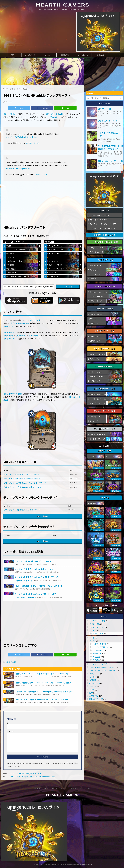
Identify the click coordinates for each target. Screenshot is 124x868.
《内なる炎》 (54, 117)
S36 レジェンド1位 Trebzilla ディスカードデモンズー (37, 594)
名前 (9, 723)
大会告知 (93, 686)
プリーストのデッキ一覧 (105, 429)
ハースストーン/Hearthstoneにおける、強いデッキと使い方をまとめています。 (62, 800)
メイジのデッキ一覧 (104, 260)
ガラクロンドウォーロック (98, 292)
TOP (13, 55)
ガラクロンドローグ (96, 314)
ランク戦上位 (11, 662)
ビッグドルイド (94, 336)
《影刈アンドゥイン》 (24, 581)
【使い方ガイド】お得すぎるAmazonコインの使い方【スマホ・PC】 (43, 699)
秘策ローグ (92, 319)
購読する (91, 93)
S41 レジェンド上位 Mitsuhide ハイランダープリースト (26, 483)
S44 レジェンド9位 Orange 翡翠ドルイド (25, 773)
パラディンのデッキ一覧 (105, 349)
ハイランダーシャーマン (97, 403)
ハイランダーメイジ (96, 265)
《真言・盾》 (9, 336)
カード (92, 630)
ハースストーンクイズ (98, 664)
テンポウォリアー (95, 417)
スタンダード (104, 451)
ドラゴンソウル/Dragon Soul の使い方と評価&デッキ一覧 (32, 777)
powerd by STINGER (86, 864)
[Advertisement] (42, 200)
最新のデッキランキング (104, 235)
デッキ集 (48, 55)
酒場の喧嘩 (94, 696)
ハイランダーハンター (96, 377)
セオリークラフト (100, 644)
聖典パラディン (94, 359)
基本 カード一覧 (104, 109)
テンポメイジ (93, 279)
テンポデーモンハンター (97, 248)
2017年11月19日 (32, 143)
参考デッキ (97, 654)
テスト (92, 638)
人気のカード (98, 633)
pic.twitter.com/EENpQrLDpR (18, 168)
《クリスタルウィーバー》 (26, 597)
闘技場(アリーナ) (96, 699)
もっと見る (41, 516)
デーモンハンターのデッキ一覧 (104, 242)
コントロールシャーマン (97, 399)
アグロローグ (93, 323)
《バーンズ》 (8, 326)
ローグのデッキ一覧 (104, 308)
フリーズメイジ (94, 274)
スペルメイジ (93, 270)
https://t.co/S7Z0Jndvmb (16, 137)
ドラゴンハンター (95, 372)
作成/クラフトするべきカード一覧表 (102, 224)
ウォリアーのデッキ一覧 (105, 411)
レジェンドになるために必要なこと (102, 228)
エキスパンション (96, 627)
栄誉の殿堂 (92, 503)
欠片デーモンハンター (96, 252)
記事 (91, 693)
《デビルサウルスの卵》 (55, 114)
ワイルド (104, 498)
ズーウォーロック (95, 301)
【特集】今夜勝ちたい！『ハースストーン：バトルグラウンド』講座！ (43, 683)
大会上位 (96, 657)
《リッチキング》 (10, 339)
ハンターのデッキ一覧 (104, 366)
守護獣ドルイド (94, 341)
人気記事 (93, 680)
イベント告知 (95, 624)
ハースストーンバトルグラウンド (102, 670)
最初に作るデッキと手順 (97, 220)
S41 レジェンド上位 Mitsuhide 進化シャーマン (23, 487)
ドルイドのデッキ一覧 (104, 331)
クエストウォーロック (96, 296)
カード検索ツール (83, 55)
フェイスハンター (95, 381)
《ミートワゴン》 (10, 114)
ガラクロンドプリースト (97, 434)
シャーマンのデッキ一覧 (104, 389)
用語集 (92, 690)
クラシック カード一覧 (108, 121)
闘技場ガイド (65, 55)
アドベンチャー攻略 (97, 621)
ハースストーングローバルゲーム (102, 667)
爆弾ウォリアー (94, 421)
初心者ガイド (95, 683)
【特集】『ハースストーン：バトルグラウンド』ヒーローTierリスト (42, 674)
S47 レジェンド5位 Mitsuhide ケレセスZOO (21, 474)
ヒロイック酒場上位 (101, 647)
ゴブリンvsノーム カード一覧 (110, 161)
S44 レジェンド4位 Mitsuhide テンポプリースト (23, 479)
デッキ (92, 641)
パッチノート (95, 674)
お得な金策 (100, 55)
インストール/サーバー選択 (99, 215)
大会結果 (96, 660)
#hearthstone (32, 137)
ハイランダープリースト (97, 439)
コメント (10, 731)
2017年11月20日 (41, 174)
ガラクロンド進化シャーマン (99, 394)
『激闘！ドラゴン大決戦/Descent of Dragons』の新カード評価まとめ (43, 692)
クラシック (92, 456)
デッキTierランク (30, 55)
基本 (107, 456)
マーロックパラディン (96, 354)
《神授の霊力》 (21, 336)
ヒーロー (93, 677)
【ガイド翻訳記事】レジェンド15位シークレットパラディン (39, 586)
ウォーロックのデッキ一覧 (104, 286)
